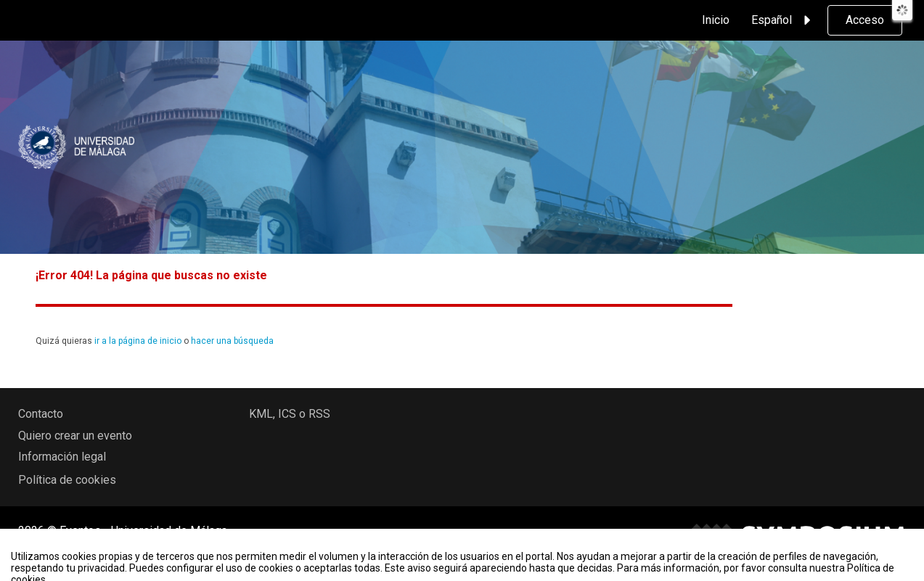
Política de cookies (67, 480)
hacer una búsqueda (232, 341)
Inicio (716, 20)
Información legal (62, 457)
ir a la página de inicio (138, 341)
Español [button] (783, 20)
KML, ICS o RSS (290, 414)
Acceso (865, 20)
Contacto (41, 414)
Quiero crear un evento (75, 436)
